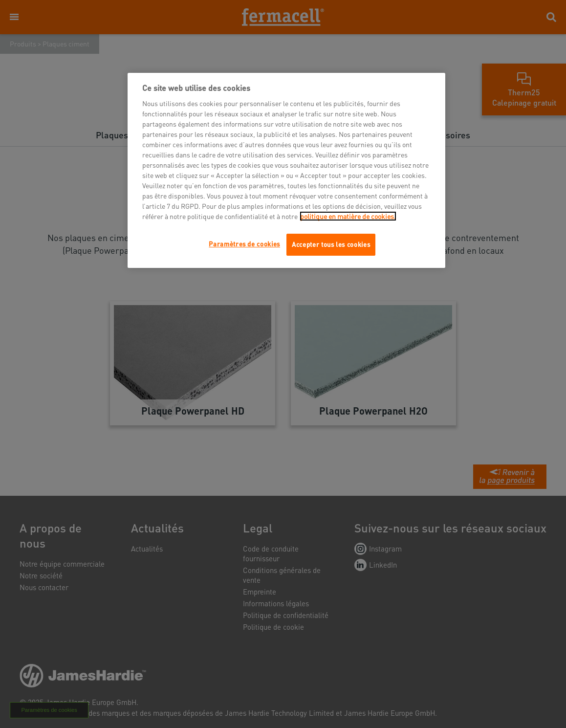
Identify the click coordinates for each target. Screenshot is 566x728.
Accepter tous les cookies (331, 244)
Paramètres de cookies (244, 244)
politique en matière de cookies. (348, 216)
